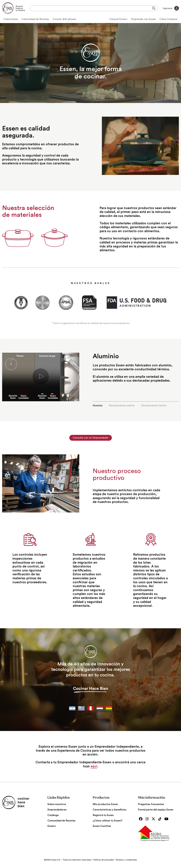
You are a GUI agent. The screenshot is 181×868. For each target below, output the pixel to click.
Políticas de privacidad (103, 860)
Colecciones (11, 19)
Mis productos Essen (105, 804)
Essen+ (52, 826)
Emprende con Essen (143, 19)
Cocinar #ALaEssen (64, 19)
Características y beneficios (110, 810)
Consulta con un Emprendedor (91, 438)
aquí (94, 766)
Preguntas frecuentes (151, 804)
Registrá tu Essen (103, 815)
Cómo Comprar (168, 19)
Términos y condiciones (126, 860)
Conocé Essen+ (118, 19)
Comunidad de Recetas (35, 19)
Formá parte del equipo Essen (156, 810)
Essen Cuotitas (102, 826)
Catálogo (53, 815)
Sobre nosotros (57, 804)
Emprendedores (57, 810)
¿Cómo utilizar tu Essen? (108, 821)
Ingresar (171, 8)
